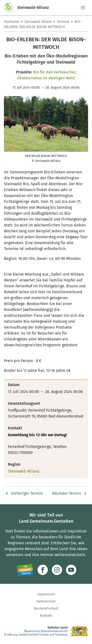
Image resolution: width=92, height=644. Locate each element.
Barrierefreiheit (46, 609)
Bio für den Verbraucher (54, 72)
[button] (83, 8)
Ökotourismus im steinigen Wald (46, 78)
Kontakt (46, 616)
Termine (63, 22)
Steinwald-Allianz (38, 22)
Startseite (12, 22)
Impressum (46, 594)
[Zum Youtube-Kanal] (71, 570)
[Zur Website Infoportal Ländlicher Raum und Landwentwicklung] (25, 570)
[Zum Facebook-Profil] (43, 570)
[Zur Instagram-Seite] (57, 570)
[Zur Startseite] (11, 8)
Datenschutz (46, 601)
